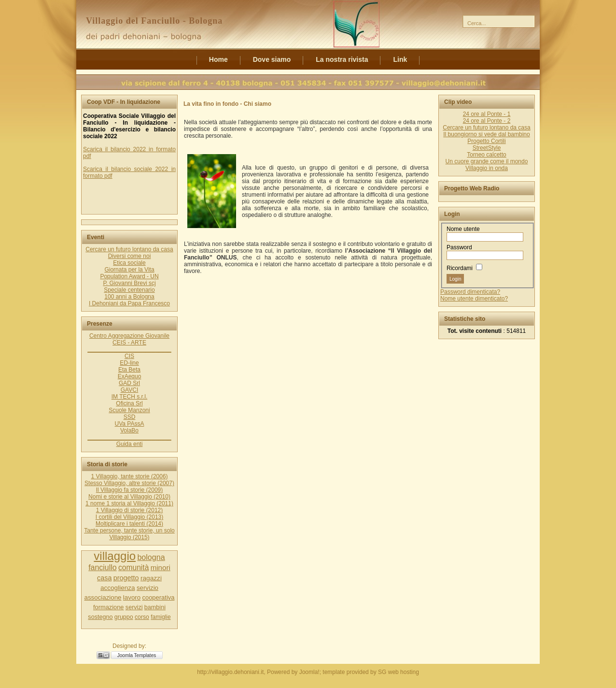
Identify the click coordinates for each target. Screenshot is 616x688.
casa (104, 578)
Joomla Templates (137, 655)
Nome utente (463, 229)
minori (161, 567)
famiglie (161, 617)
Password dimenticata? (470, 292)
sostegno (100, 617)
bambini (155, 607)
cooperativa (158, 597)
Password (459, 247)
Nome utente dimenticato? (474, 299)
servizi (134, 607)
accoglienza (118, 588)
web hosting (404, 672)
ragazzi (151, 578)
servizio (147, 588)
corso (142, 617)
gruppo (124, 617)
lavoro (132, 597)
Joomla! (309, 672)
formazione (108, 607)
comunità (133, 567)
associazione (103, 597)
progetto (126, 578)
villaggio (115, 556)
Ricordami (460, 268)
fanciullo (103, 567)
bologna (151, 557)
